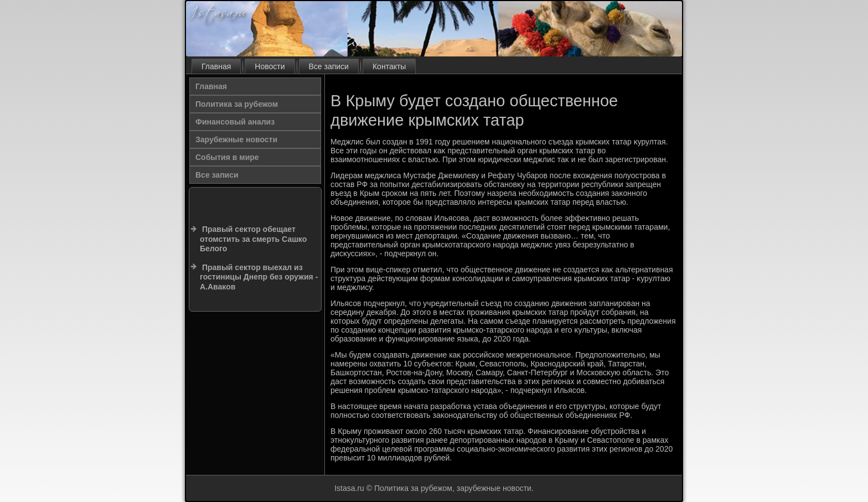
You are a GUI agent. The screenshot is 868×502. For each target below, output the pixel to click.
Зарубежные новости (236, 139)
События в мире (227, 157)
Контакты (389, 66)
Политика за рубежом (237, 104)
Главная (216, 66)
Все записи (329, 66)
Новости (270, 66)
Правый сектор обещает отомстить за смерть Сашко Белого (253, 239)
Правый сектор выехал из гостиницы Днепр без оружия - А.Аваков (259, 277)
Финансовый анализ (235, 122)
